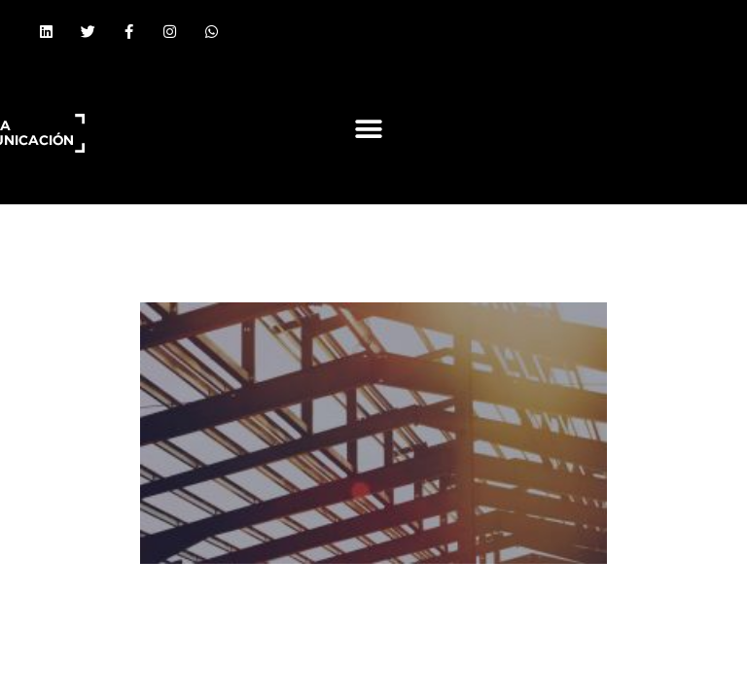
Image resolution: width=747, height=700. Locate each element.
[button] (368, 129)
